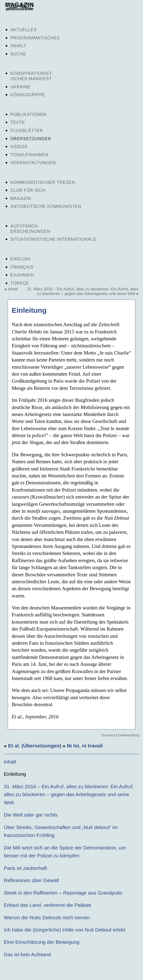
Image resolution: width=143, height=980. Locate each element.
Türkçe (20, 283)
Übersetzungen (31, 139)
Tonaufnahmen (29, 155)
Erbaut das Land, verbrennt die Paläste (48, 905)
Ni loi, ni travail (85, 746)
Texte (18, 122)
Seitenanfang (129, 735)
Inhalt (18, 46)
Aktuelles (24, 30)
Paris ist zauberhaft (25, 868)
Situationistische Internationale (53, 239)
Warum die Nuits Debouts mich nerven (47, 917)
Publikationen (28, 114)
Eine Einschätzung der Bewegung (42, 942)
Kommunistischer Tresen (43, 182)
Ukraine (21, 87)
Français (22, 267)
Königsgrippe (28, 95)
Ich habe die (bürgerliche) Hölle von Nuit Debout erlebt (65, 930)
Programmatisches (35, 38)
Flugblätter (27, 131)
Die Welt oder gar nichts (31, 815)
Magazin (21, 198)
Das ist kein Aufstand (27, 954)
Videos (19, 147)
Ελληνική (22, 275)
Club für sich (28, 190)
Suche (18, 54)
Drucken (108, 735)
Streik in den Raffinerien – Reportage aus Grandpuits (63, 893)
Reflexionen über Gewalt (31, 880)
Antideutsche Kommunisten (46, 206)
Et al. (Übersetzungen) (35, 746)
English (20, 259)
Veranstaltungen (33, 163)
